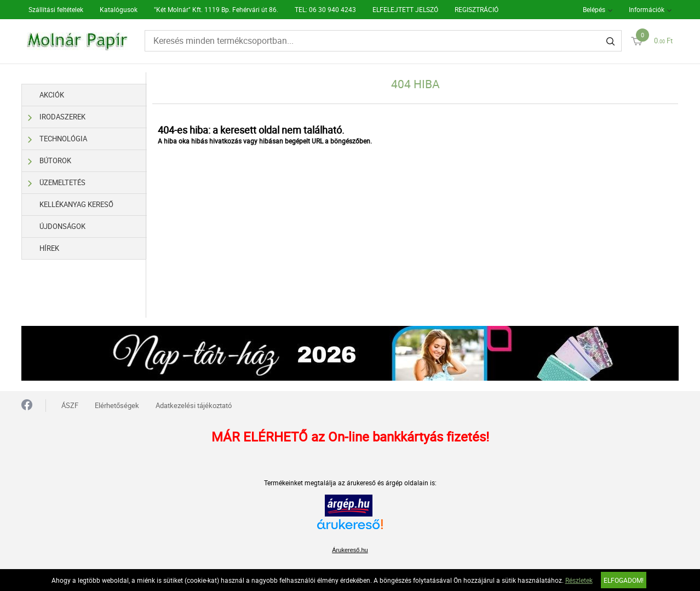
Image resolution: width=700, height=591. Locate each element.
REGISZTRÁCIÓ (477, 9)
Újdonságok (62, 226)
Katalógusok (119, 9)
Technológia (58, 139)
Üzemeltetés (57, 183)
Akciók (52, 95)
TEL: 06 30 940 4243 (325, 9)
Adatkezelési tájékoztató (194, 405)
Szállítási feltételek (56, 9)
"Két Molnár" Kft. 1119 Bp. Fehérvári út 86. (216, 9)
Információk (647, 9)
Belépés (594, 9)
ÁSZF (70, 405)
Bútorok (50, 161)
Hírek (49, 248)
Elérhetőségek (117, 405)
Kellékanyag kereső (76, 204)
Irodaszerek (57, 117)
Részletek (579, 580)
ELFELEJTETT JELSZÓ (405, 9)
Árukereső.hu (350, 550)
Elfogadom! (624, 580)
